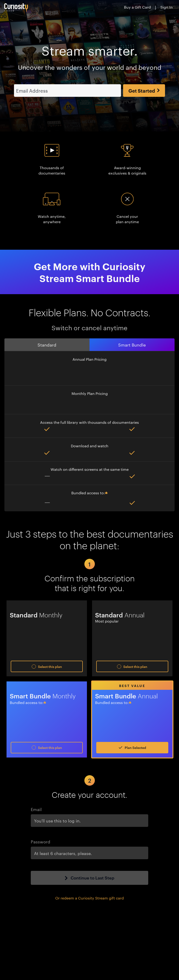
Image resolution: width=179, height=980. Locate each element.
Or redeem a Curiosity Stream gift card (89, 890)
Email (36, 801)
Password (41, 833)
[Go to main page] (16, 7)
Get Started (144, 82)
